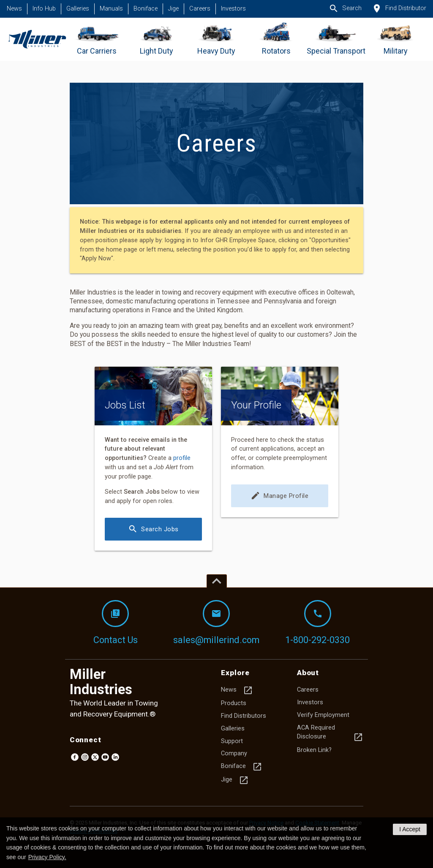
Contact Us (116, 623)
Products (234, 703)
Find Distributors (244, 716)
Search (345, 8)
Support (232, 741)
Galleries (78, 9)
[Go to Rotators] (276, 39)
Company (234, 753)
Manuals (111, 9)
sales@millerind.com (216, 623)
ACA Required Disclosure (330, 733)
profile (182, 458)
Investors (233, 9)
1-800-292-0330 (317, 623)
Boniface (146, 9)
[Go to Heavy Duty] (216, 39)
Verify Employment (323, 715)
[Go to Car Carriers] (97, 39)
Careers (200, 9)
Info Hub (44, 9)
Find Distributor (399, 8)
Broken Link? (314, 750)
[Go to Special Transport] (336, 39)
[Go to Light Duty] (157, 39)
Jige (173, 9)
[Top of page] (217, 581)
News (14, 9)
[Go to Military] (396, 39)
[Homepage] (37, 39)
